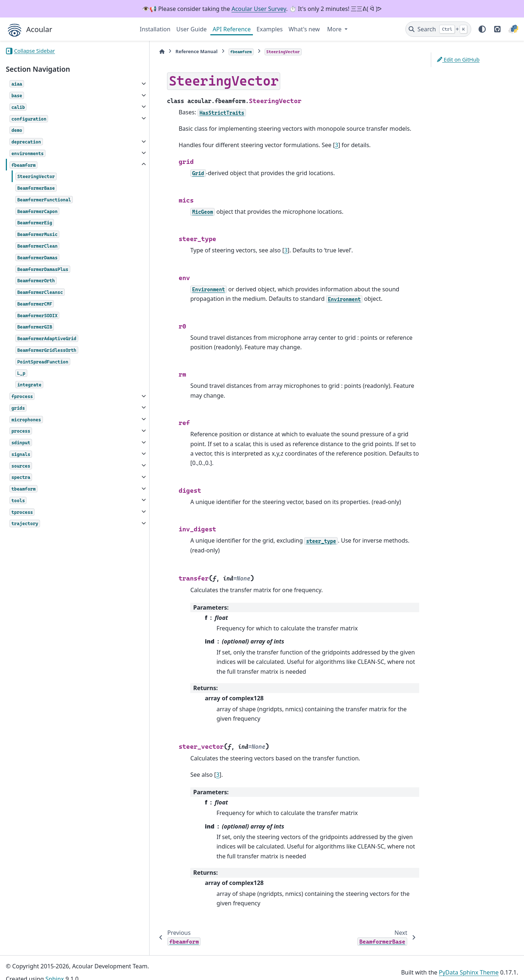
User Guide (191, 29)
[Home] (143, 52)
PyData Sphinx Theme (469, 963)
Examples (270, 29)
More (335, 29)
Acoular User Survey (259, 9)
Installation (155, 29)
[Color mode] (482, 29)
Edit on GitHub (458, 60)
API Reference (232, 29)
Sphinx (55, 969)
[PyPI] (513, 29)
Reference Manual (178, 51)
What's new (304, 29)
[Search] (438, 29)
